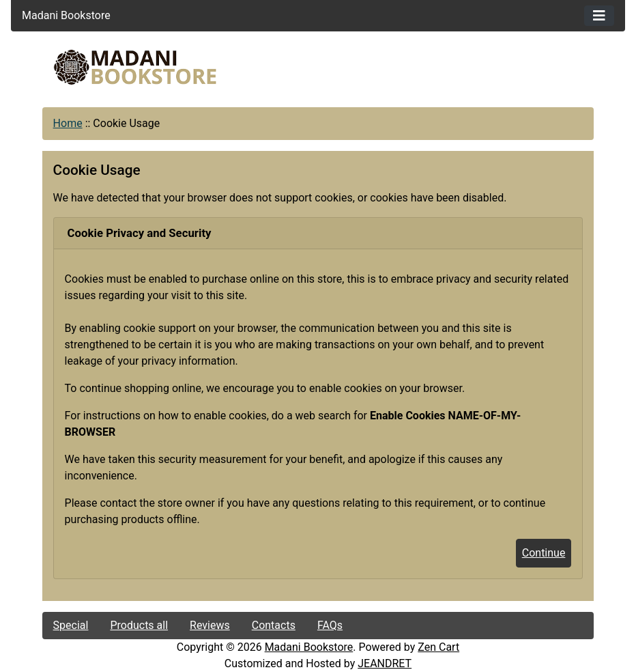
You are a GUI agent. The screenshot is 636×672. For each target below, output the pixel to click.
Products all (139, 625)
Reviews (210, 625)
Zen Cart (438, 647)
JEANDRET (385, 663)
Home (68, 123)
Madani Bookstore (309, 647)
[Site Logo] (135, 67)
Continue (544, 553)
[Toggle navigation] (599, 16)
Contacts (274, 625)
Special (71, 625)
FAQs (330, 625)
